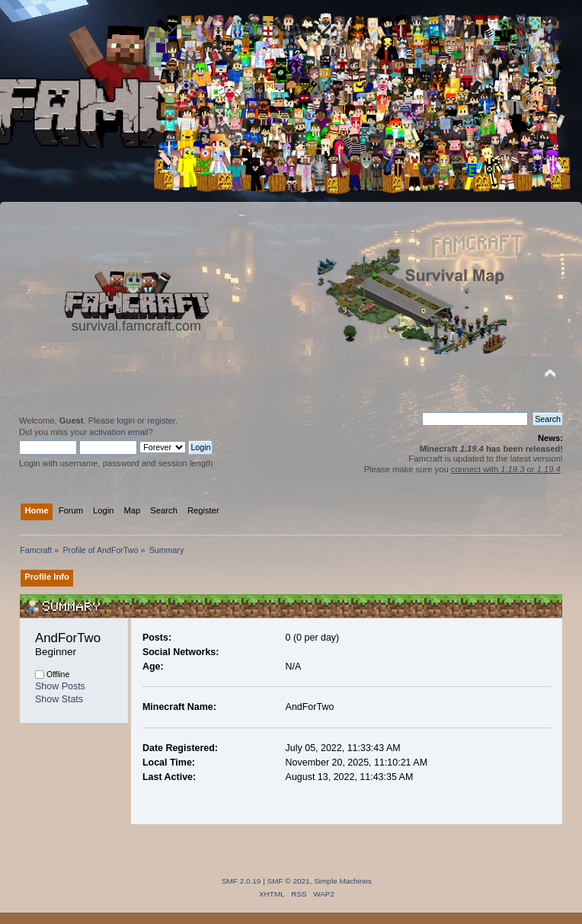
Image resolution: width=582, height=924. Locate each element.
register (161, 420)
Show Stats (59, 699)
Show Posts (60, 686)
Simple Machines (343, 881)
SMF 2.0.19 (241, 881)
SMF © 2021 (289, 881)
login (126, 420)
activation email (118, 432)
